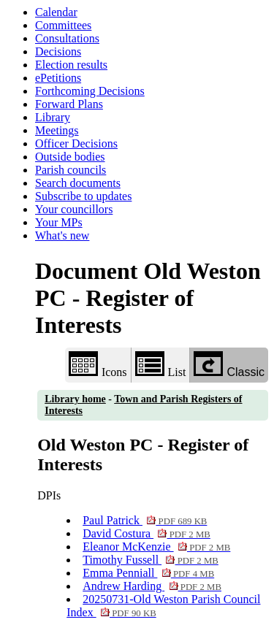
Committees (63, 25)
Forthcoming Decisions (90, 91)
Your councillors (74, 209)
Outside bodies (70, 157)
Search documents (78, 183)
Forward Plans (69, 104)
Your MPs (59, 222)
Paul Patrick (145, 520)
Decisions (58, 51)
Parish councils (71, 170)
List (161, 365)
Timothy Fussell (151, 560)
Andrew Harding (152, 586)
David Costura (146, 533)
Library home (75, 399)
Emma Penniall (148, 573)
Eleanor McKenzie (156, 547)
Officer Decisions (76, 143)
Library (53, 117)
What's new (62, 235)
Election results (71, 65)
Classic (229, 365)
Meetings (57, 130)
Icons (98, 365)
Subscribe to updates (83, 196)
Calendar (56, 12)
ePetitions (58, 78)
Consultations (67, 38)
